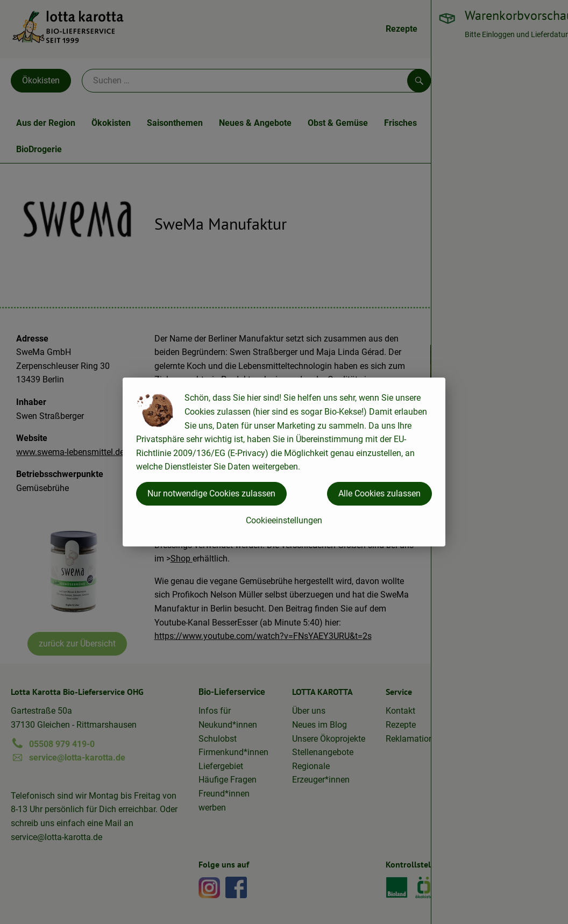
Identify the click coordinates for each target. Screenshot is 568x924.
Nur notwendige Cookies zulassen (211, 493)
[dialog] (284, 462)
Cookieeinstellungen (284, 520)
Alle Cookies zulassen (379, 493)
